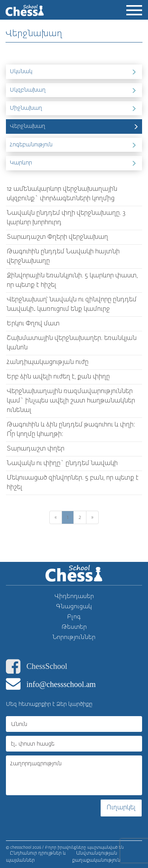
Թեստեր (74, 627)
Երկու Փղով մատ (33, 324)
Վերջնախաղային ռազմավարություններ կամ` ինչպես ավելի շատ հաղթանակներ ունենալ (71, 401)
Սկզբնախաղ (75, 90)
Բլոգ (74, 617)
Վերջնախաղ (75, 126)
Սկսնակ (75, 71)
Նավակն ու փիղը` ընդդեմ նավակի (62, 464)
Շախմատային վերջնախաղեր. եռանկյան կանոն (72, 343)
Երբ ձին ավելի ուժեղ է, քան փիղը (58, 377)
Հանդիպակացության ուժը (48, 362)
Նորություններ (74, 637)
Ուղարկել (121, 808)
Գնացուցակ (74, 607)
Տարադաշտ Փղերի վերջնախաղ (57, 237)
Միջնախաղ (75, 108)
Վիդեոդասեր (74, 596)
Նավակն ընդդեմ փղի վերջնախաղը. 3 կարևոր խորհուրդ (66, 218)
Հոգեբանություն (75, 144)
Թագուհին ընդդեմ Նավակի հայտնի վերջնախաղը (63, 257)
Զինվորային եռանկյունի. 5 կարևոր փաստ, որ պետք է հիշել (72, 281)
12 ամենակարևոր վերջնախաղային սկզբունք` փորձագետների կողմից (62, 194)
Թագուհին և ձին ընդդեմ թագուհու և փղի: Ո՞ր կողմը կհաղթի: (71, 430)
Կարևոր (75, 163)
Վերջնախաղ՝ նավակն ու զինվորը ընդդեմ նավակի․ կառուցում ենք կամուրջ (72, 305)
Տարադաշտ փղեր (36, 449)
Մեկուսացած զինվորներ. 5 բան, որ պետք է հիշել (73, 483)
